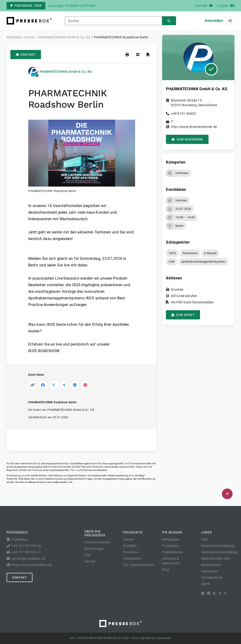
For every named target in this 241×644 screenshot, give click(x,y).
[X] (220, 593)
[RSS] (214, 593)
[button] (82, 156)
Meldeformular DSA (216, 558)
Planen (129, 539)
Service (90, 561)
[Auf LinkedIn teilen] (75, 385)
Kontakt (26, 55)
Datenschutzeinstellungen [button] (221, 552)
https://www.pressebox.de (32, 565)
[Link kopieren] (33, 385)
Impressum (210, 571)
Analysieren (132, 558)
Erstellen (130, 546)
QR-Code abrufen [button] (184, 296)
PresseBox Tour (26, 6)
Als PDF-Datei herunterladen (192, 302)
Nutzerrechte (211, 565)
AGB (205, 539)
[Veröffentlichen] (227, 494)
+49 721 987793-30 (26, 546)
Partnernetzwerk (97, 542)
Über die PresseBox (95, 533)
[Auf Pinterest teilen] (86, 385)
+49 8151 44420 (183, 114)
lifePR (206, 584)
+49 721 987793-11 (26, 552)
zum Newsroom (187, 139)
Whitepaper (171, 539)
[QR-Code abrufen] (138, 55)
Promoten (131, 552)
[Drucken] (127, 55)
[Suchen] (169, 21)
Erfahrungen (94, 549)
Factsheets (171, 546)
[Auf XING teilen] (64, 385)
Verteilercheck (212, 578)
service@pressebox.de (60, 482)
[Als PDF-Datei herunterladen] (148, 55)
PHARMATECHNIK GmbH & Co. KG (66, 72)
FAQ (88, 555)
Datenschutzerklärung (218, 546)
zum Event (183, 315)
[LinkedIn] (209, 593)
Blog (166, 570)
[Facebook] (203, 593)
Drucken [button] (177, 289)
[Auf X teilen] (54, 385)
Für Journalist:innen (139, 565)
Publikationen (173, 552)
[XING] (225, 593)
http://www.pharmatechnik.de (194, 127)
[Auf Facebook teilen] (43, 385)
